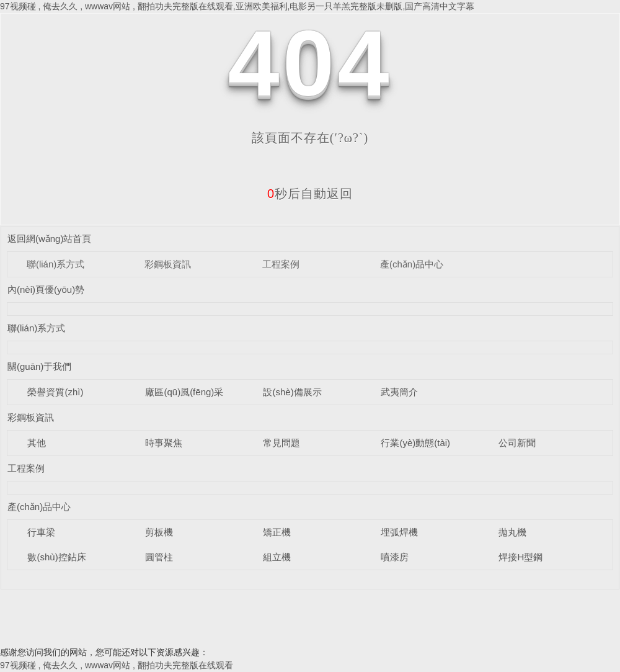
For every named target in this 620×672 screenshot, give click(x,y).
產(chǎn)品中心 (412, 264)
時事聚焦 (164, 443)
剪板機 (159, 532)
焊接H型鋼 (520, 557)
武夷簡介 (399, 392)
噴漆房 (395, 557)
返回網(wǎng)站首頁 (50, 239)
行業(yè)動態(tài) (415, 443)
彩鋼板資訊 (168, 264)
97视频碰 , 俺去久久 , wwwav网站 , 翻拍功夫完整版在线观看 (117, 665)
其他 (37, 443)
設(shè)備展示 (292, 392)
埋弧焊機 (399, 532)
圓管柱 (159, 557)
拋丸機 (512, 532)
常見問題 (281, 443)
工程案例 (281, 264)
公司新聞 (517, 443)
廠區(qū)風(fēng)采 (184, 392)
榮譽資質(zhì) (55, 392)
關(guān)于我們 (39, 366)
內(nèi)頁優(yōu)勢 (46, 289)
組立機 (277, 557)
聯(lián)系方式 (55, 264)
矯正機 (277, 532)
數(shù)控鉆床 (56, 557)
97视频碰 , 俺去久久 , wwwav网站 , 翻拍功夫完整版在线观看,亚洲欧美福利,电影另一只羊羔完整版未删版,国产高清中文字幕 (237, 6)
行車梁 (41, 532)
